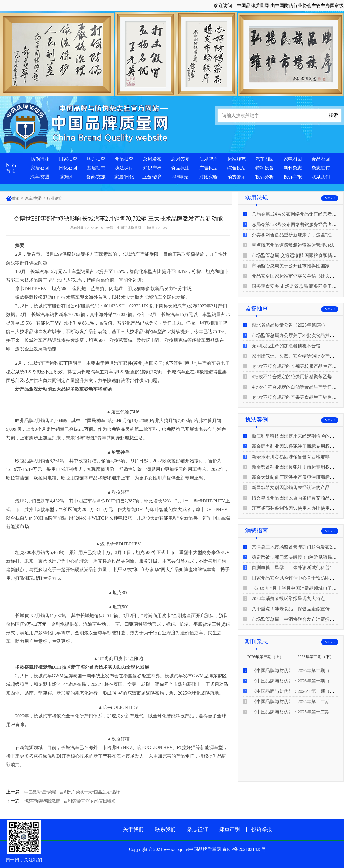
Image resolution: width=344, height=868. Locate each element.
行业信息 (55, 199)
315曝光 (180, 177)
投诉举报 (293, 177)
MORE (330, 198)
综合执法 (236, 168)
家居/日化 (124, 177)
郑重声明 (230, 829)
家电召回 (293, 159)
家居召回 (40, 168)
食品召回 (321, 159)
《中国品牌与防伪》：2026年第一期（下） (295, 681)
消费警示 (236, 177)
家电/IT (68, 177)
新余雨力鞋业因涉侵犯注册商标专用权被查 (295, 446)
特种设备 (265, 168)
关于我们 (133, 829)
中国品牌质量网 (129, 228)
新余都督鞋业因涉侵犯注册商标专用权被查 (295, 467)
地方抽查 (96, 159)
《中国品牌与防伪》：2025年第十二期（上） (298, 712)
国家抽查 (68, 159)
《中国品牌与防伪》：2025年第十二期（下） (298, 702)
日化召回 (68, 168)
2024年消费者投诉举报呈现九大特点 (288, 599)
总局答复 (180, 159)
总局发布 (152, 159)
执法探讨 (124, 168)
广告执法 (208, 168)
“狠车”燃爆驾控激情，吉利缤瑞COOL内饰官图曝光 (70, 801)
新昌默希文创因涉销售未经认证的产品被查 (295, 488)
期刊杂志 (293, 168)
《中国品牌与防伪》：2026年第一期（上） (295, 691)
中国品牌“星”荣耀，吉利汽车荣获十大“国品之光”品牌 (72, 792)
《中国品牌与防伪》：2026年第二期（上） (295, 671)
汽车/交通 (40, 177)
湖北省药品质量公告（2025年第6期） (290, 325)
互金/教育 (152, 177)
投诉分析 (265, 177)
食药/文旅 (96, 177)
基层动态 (96, 168)
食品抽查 (124, 159)
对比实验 (208, 177)
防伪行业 (40, 159)
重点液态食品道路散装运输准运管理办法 (293, 245)
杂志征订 (321, 168)
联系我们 (321, 177)
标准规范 (236, 159)
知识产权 (152, 168)
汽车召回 (265, 159)
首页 (16, 199)
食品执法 (180, 168)
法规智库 (208, 159)
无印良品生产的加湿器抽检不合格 (286, 346)
